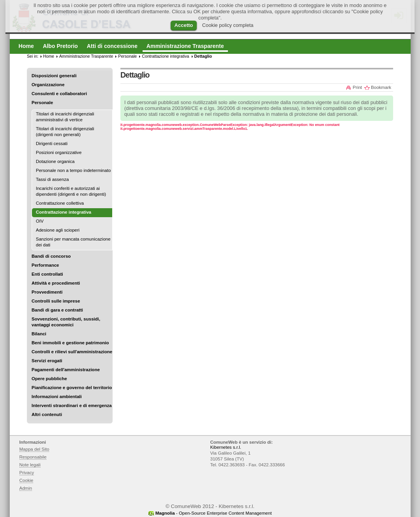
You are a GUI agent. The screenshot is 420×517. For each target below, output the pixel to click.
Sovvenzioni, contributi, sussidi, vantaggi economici (66, 322)
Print (357, 87)
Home (49, 56)
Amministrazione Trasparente (86, 56)
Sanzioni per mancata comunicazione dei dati (73, 242)
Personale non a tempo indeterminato (73, 170)
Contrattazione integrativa (165, 56)
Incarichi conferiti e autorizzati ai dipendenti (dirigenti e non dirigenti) (71, 191)
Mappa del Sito (34, 449)
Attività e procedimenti (56, 283)
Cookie (26, 480)
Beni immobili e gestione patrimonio (70, 343)
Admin (26, 488)
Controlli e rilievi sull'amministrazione (72, 352)
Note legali (30, 465)
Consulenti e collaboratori (59, 94)
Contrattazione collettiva (60, 203)
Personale (42, 103)
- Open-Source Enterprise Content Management (214, 513)
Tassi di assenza (52, 179)
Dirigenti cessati (52, 143)
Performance (45, 265)
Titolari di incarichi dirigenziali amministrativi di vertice (65, 117)
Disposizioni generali (54, 76)
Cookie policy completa (228, 25)
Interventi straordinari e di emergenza (72, 405)
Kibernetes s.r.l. (226, 447)
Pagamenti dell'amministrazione (66, 370)
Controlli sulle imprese (56, 301)
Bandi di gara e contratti (57, 310)
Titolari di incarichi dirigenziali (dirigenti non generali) (65, 132)
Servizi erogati (47, 361)
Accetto (184, 25)
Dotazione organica (55, 161)
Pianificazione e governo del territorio (72, 388)
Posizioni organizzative (59, 152)
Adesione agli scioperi (58, 230)
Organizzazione (48, 85)
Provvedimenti (47, 292)
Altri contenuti (47, 414)
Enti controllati (47, 274)
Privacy (27, 473)
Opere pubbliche (49, 379)
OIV (40, 221)
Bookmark (381, 87)
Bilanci (39, 334)
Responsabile (33, 457)
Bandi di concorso (51, 256)
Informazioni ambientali (57, 397)
